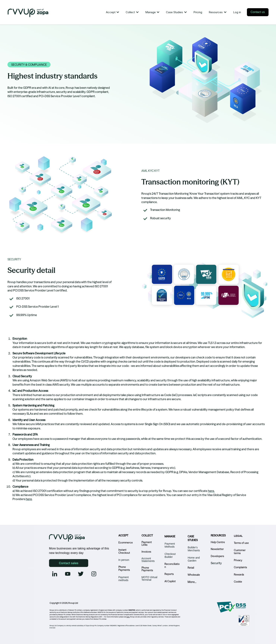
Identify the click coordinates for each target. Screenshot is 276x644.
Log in (237, 12)
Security (216, 563)
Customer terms (240, 552)
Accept (111, 12)
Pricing (198, 12)
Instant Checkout (124, 551)
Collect (130, 12)
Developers (217, 556)
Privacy (238, 560)
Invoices (146, 552)
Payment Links (147, 543)
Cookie (238, 582)
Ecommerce (126, 543)
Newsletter (217, 549)
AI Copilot (170, 581)
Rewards (239, 575)
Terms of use (241, 543)
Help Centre (218, 542)
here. (211, 491)
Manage (150, 12)
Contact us (258, 12)
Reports (169, 574)
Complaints (240, 567)
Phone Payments (124, 568)
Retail (191, 568)
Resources (216, 12)
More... (192, 582)
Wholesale (194, 575)
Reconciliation (172, 565)
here (29, 499)
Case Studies (174, 12)
